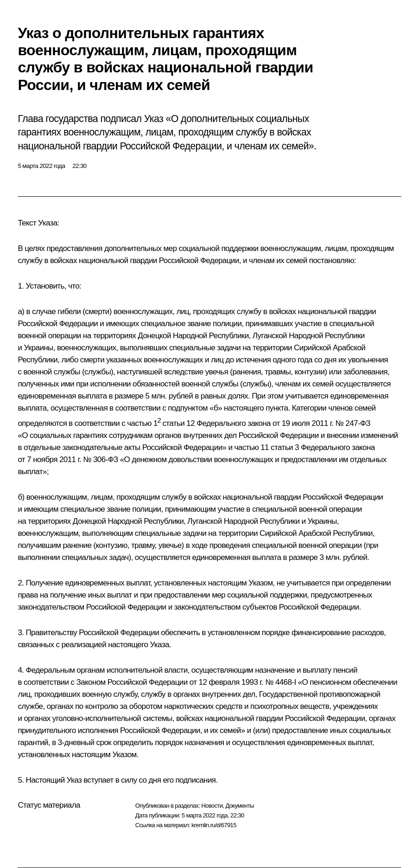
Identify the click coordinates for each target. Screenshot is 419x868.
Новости (212, 806)
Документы (240, 806)
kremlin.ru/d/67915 (214, 825)
